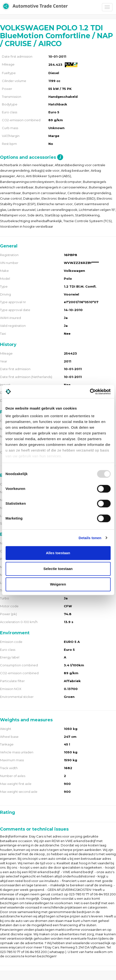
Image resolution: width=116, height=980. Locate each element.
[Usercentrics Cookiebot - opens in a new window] (90, 392)
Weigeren (58, 584)
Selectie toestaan (58, 569)
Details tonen (90, 538)
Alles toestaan (58, 553)
